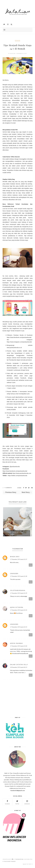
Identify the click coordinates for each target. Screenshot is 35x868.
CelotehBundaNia (18, 590)
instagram (27, 802)
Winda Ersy (15, 557)
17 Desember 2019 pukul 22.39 (19, 593)
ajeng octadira (17, 607)
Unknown (14, 573)
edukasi (18, 40)
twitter (17, 802)
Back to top (28, 864)
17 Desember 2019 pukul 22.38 (19, 576)
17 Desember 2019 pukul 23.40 (19, 646)
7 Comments (8, 488)
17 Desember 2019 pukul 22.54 (19, 627)
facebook (7, 802)
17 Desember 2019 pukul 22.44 (19, 610)
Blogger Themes (10, 861)
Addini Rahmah (16, 643)
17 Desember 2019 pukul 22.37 (19, 559)
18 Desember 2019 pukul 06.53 (19, 667)
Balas (31, 565)
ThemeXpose (19, 859)
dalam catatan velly (19, 665)
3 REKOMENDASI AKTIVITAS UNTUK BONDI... (14, 533)
